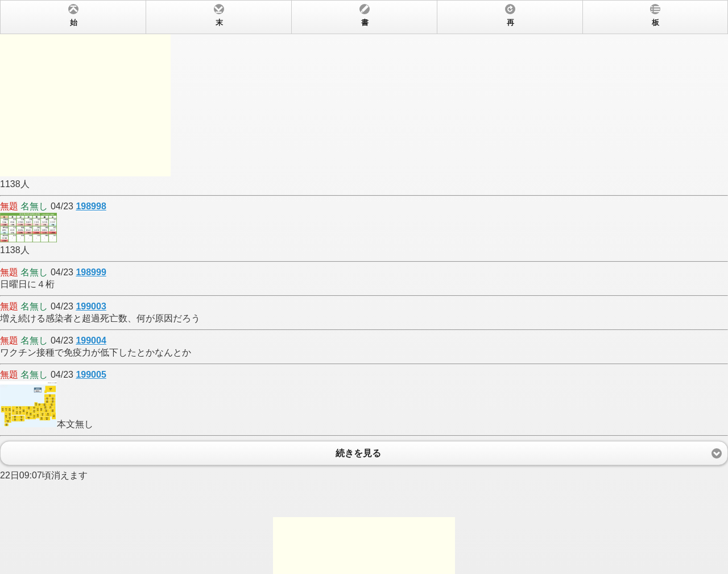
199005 (91, 375)
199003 (91, 306)
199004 (91, 340)
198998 (91, 206)
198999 (91, 272)
